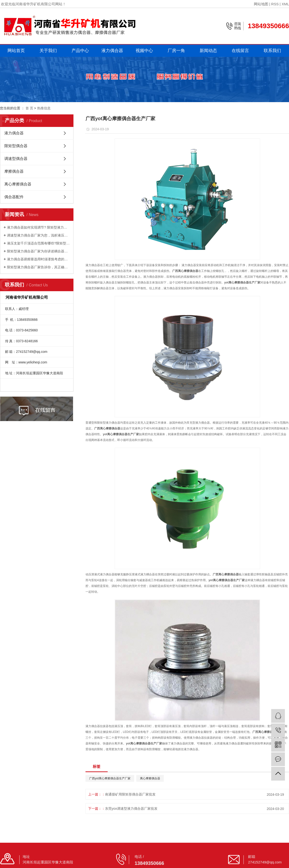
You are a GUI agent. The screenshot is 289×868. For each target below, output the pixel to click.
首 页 (29, 108)
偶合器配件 (14, 197)
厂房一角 (176, 51)
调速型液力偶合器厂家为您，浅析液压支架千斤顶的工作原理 (38, 235)
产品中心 (80, 51)
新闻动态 (208, 51)
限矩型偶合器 (16, 146)
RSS (275, 4)
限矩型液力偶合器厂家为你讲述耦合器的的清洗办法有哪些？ (38, 251)
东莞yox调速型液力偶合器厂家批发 (131, 809)
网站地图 (261, 4)
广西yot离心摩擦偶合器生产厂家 (110, 778)
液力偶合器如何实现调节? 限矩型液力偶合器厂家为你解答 (38, 227)
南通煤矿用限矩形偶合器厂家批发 (130, 794)
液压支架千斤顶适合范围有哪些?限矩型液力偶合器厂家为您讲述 (38, 243)
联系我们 (272, 51)
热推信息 (44, 108)
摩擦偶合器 (14, 171)
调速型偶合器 (16, 159)
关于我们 (48, 51)
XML (285, 4)
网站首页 (16, 51)
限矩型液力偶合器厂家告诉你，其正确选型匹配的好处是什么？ (38, 267)
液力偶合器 (112, 51)
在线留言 (240, 51)
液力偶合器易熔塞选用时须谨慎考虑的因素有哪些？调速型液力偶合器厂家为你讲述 (38, 259)
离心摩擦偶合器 (18, 184)
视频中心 (144, 51)
